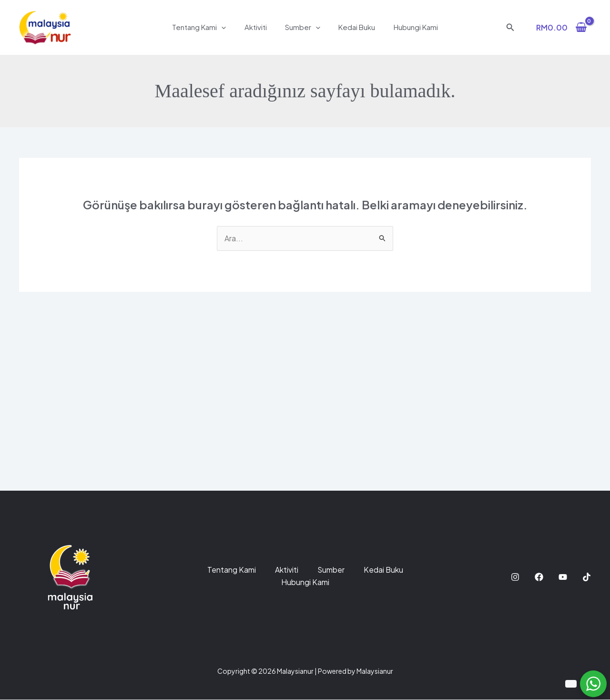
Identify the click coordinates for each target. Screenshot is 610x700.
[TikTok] (587, 577)
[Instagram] (515, 577)
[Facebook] (539, 577)
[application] (229, 27)
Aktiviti (259, 27)
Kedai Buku (353, 27)
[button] (510, 27)
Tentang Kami (207, 27)
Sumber (303, 27)
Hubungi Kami (408, 27)
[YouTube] (563, 577)
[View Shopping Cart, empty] (561, 27)
